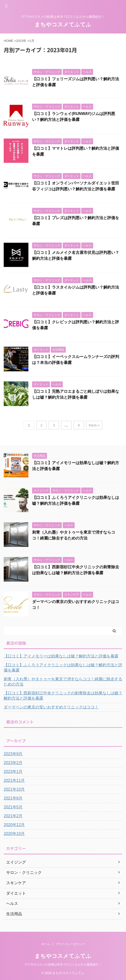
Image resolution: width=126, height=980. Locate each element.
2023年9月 (13, 754)
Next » (94, 425)
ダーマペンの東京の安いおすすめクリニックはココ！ (51, 707)
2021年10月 (14, 789)
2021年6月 (13, 798)
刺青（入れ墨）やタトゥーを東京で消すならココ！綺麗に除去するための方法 (63, 682)
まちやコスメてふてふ (63, 24)
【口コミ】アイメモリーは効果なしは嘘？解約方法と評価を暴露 (61, 656)
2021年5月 (13, 807)
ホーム (46, 944)
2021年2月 (13, 816)
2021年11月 (14, 780)
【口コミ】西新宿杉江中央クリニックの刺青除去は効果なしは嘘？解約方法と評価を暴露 (63, 696)
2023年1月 (13, 772)
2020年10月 (14, 834)
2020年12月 (14, 825)
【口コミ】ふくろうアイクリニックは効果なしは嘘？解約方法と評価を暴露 (63, 668)
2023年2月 (13, 763)
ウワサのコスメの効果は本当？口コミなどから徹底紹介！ (63, 964)
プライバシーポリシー (70, 944)
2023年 (21, 41)
